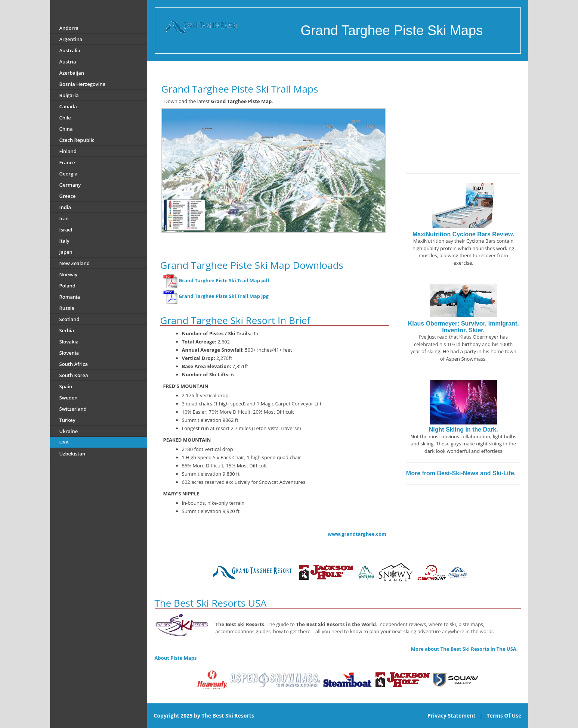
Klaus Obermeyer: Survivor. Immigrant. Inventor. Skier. (463, 327)
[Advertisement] (463, 119)
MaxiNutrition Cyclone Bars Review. (463, 234)
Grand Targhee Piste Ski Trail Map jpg (224, 296)
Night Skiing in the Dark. (463, 430)
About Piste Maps (176, 658)
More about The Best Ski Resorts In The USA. (464, 649)
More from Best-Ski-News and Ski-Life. (461, 473)
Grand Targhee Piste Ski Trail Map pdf (224, 280)
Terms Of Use (504, 715)
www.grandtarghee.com (357, 534)
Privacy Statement (452, 715)
